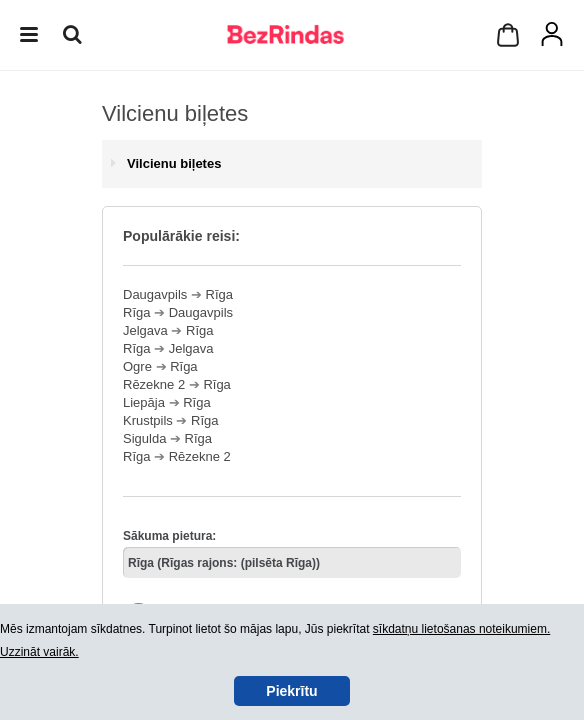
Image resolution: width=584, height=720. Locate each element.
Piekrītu (291, 691)
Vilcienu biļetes (174, 163)
